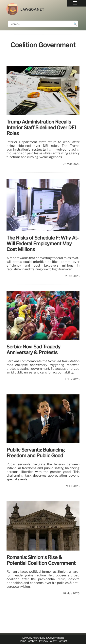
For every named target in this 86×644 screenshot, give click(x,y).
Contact (62, 641)
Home (23, 641)
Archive (33, 641)
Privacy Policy (47, 641)
